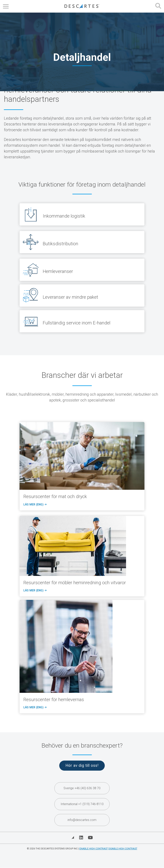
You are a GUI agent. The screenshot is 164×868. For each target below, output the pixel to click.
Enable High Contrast (94, 849)
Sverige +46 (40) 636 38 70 (82, 788)
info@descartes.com (82, 820)
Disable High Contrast (123, 849)
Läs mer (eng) (35, 505)
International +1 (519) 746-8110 (82, 804)
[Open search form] (158, 6)
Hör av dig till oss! (82, 766)
